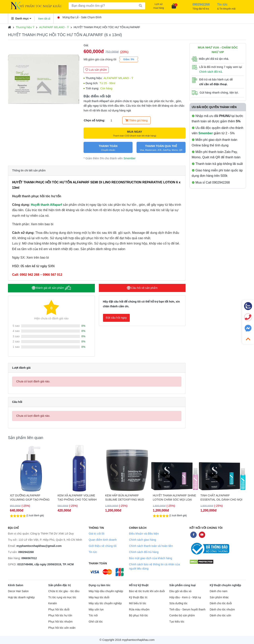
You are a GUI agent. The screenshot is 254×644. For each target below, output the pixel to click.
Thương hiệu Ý (25, 27)
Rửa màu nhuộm (139, 610)
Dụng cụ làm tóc (100, 585)
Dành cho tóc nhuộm (222, 610)
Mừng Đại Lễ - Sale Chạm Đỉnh (80, 17)
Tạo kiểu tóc (177, 622)
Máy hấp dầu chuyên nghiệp (106, 591)
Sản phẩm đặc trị (60, 585)
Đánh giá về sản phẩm (51, 288)
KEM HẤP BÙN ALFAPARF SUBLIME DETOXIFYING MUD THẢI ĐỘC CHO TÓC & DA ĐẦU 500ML (173, 498)
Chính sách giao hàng (142, 540)
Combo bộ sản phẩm (182, 615)
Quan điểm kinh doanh (103, 540)
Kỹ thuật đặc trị (138, 597)
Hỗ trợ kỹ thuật (139, 585)
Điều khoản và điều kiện (144, 534)
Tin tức (93, 552)
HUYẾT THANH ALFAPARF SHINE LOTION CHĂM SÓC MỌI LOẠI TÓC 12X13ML (222, 498)
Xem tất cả (44, 19)
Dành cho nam (219, 591)
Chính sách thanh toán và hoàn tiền (151, 546)
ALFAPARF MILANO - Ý (54, 27)
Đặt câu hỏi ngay (116, 318)
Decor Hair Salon (18, 591)
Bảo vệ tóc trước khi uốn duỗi (147, 591)
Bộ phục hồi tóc (139, 615)
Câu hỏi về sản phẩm (142, 288)
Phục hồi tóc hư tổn (60, 615)
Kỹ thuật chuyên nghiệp (225, 585)
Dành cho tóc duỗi (221, 603)
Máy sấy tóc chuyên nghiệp (105, 603)
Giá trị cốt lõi (97, 534)
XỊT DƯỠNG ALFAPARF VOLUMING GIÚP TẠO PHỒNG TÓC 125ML (77, 498)
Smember (129, 158)
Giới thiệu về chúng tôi (103, 546)
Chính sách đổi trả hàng (144, 552)
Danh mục (21, 18)
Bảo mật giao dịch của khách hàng (151, 558)
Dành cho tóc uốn (220, 615)
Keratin (52, 603)
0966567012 (29, 558)
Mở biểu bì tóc (138, 603)
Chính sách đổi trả (211, 72)
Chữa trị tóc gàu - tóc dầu (64, 591)
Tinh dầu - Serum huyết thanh (187, 610)
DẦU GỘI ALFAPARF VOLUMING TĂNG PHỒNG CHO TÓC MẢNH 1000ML (31, 498)
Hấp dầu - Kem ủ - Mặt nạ (185, 597)
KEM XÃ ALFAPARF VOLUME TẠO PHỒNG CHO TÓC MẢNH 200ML (125, 498)
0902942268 (26, 552)
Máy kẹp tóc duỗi (99, 597)
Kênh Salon (16, 585)
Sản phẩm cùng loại (182, 585)
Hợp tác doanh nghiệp (21, 597)
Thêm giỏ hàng (136, 120)
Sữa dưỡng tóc (178, 603)
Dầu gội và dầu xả (180, 591)
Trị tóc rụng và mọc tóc (62, 597)
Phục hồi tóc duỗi (59, 610)
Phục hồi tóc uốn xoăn (62, 628)
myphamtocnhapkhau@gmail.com (39, 546)
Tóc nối (93, 615)
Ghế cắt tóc (96, 622)
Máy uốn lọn (96, 610)
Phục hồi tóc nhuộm (60, 622)
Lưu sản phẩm (96, 70)
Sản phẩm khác (219, 597)
